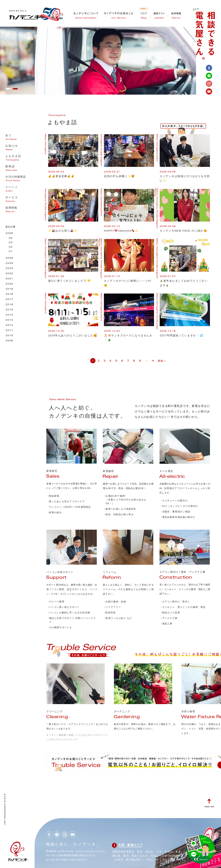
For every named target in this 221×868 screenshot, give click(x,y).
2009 (9, 341)
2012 (9, 325)
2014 (9, 315)
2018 (9, 294)
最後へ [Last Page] (162, 361)
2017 (9, 300)
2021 (9, 279)
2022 (9, 274)
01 (11, 252)
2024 (9, 263)
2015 (9, 310)
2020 (9, 284)
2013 (9, 320)
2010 (9, 336)
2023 (9, 269)
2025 (9, 258)
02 (11, 247)
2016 (9, 305)
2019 (9, 289)
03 (11, 243)
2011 (9, 331)
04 (11, 238)
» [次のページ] (153, 359)
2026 (9, 233)
